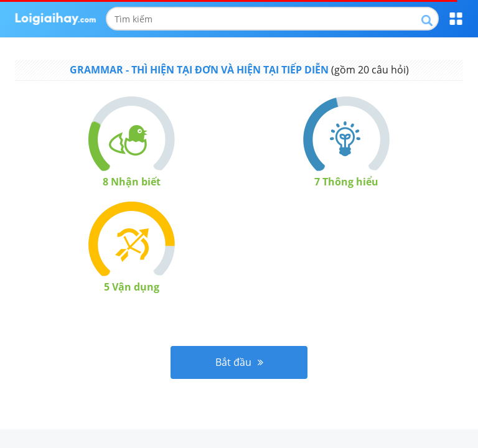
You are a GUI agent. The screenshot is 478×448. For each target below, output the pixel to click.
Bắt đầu (239, 362)
